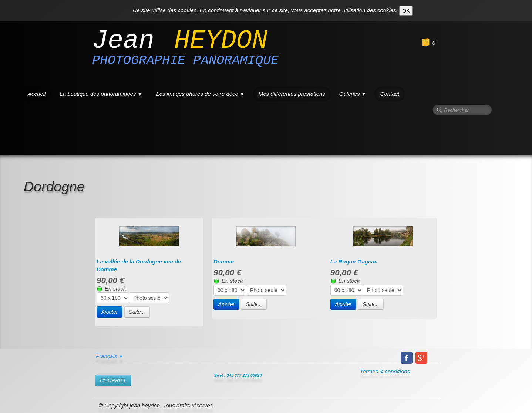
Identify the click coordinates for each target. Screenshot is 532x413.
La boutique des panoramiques (101, 94)
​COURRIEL (113, 380)
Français (110, 356)
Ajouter (110, 312)
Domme (224, 261)
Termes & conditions (385, 371)
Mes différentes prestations (292, 94)
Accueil (37, 94)
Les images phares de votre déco (200, 94)
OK (406, 11)
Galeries (353, 94)
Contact (390, 94)
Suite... (137, 312)
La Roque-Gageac (354, 261)
